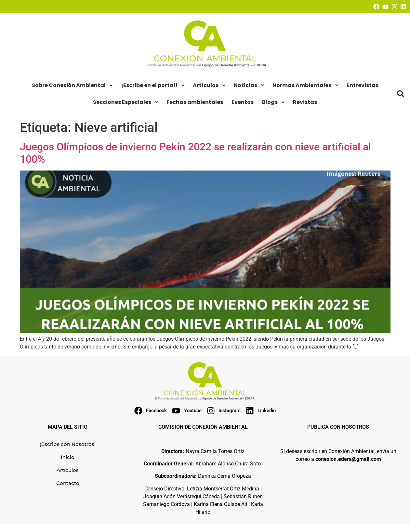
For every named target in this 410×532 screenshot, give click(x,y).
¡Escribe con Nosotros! (68, 444)
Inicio (68, 457)
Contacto (68, 483)
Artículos (68, 470)
